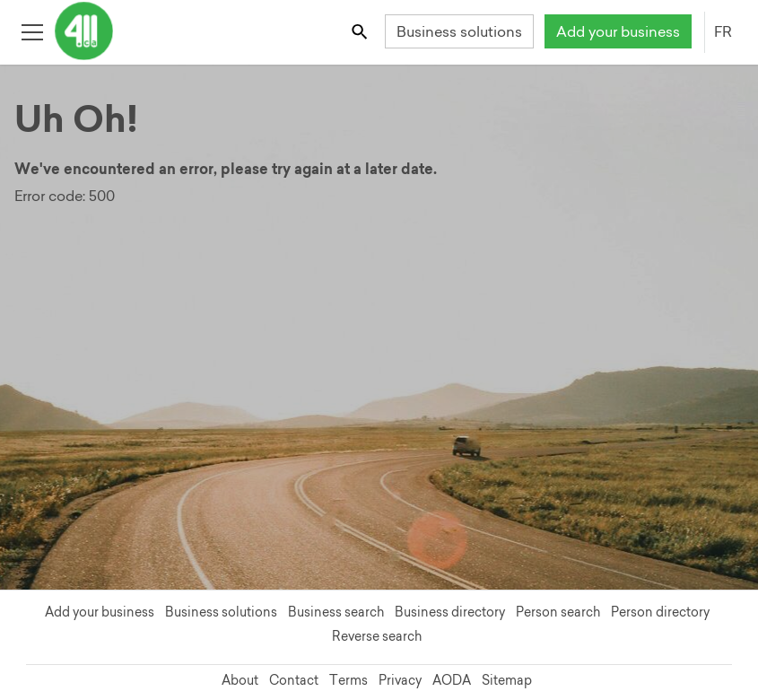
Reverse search (377, 636)
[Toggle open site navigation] (32, 31)
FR (723, 31)
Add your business (618, 31)
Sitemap (507, 680)
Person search (558, 612)
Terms (349, 680)
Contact (294, 680)
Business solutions (459, 31)
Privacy (400, 680)
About (240, 680)
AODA (452, 680)
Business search (336, 612)
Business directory (450, 612)
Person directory (660, 612)
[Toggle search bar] (361, 31)
